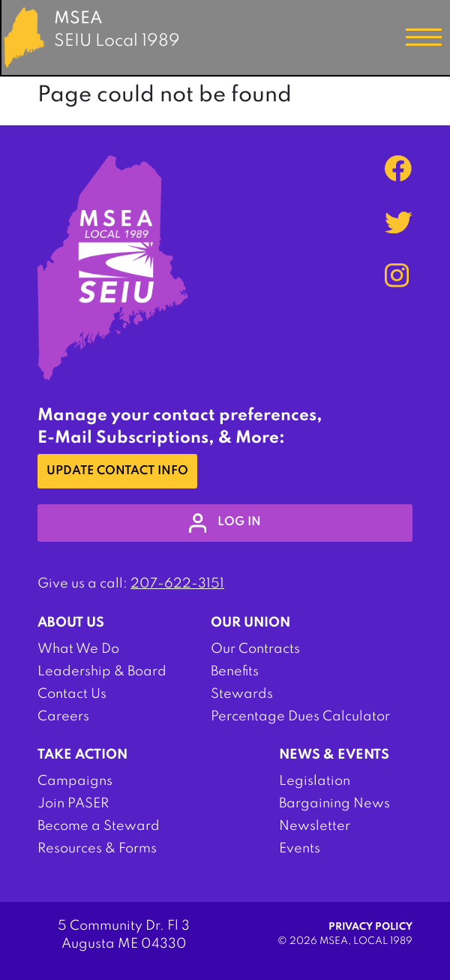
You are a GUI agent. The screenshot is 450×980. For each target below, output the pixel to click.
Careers (63, 717)
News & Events (334, 755)
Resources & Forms (97, 849)
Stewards (242, 694)
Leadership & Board (102, 672)
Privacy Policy (370, 927)
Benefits (235, 672)
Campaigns (75, 781)
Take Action (82, 755)
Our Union (250, 623)
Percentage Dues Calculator (300, 717)
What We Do (78, 649)
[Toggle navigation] (424, 38)
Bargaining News (334, 804)
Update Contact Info (117, 471)
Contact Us (72, 694)
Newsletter (315, 826)
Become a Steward (99, 826)
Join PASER (73, 804)
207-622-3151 (177, 584)
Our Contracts (255, 649)
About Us (71, 623)
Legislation (315, 781)
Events (300, 849)
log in (225, 523)
